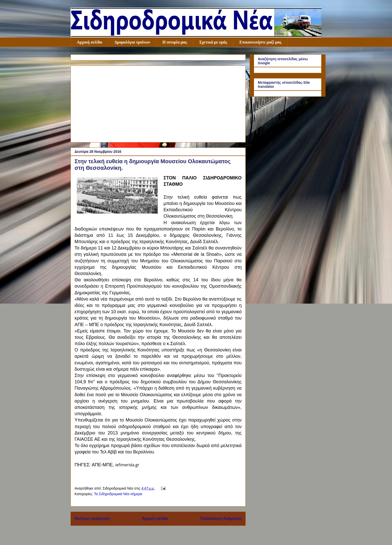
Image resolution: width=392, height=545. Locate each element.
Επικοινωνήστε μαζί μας (260, 42)
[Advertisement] (158, 103)
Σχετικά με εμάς (213, 42)
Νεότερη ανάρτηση (92, 519)
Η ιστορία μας (175, 42)
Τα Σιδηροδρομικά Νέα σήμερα (118, 494)
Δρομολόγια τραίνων (132, 42)
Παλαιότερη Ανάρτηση (221, 519)
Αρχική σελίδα (89, 42)
